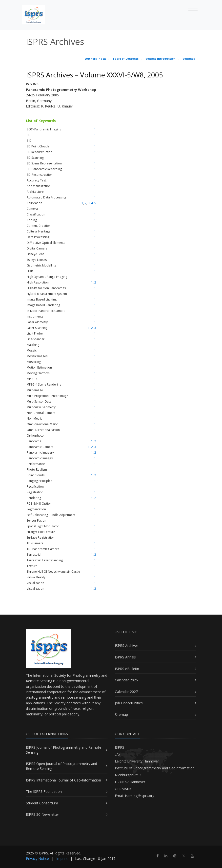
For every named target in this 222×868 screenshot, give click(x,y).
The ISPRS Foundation (44, 791)
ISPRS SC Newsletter (42, 814)
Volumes (189, 59)
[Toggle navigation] (193, 10)
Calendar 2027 (126, 692)
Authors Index (95, 59)
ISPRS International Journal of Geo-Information (63, 780)
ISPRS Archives (127, 646)
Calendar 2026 (126, 680)
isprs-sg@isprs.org (140, 796)
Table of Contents (126, 59)
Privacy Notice (37, 859)
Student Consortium (42, 803)
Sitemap (121, 715)
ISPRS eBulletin (127, 669)
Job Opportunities (129, 703)
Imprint (62, 859)
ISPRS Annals (125, 657)
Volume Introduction (161, 59)
